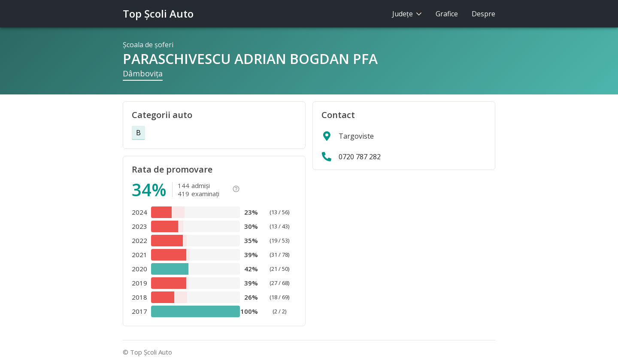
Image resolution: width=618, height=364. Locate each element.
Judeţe (407, 14)
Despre (483, 14)
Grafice (447, 14)
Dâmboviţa (143, 73)
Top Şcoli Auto (158, 14)
